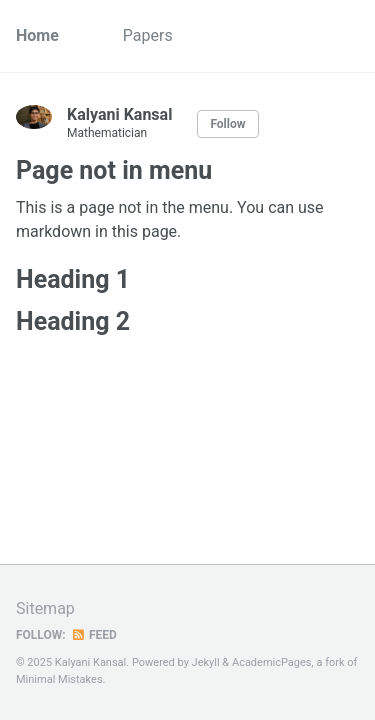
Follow (227, 124)
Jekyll (206, 662)
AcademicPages (272, 662)
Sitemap (45, 608)
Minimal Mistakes (59, 679)
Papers (148, 35)
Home (37, 35)
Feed (94, 635)
